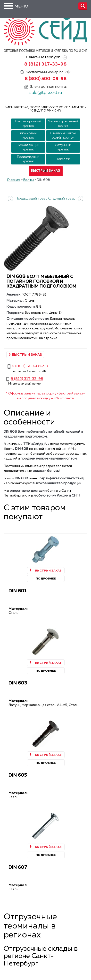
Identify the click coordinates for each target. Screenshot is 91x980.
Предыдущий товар (32, 199)
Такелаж (63, 159)
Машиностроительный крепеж (63, 124)
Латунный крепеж (63, 147)
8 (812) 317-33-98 (46, 64)
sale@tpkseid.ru (46, 93)
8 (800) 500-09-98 (46, 79)
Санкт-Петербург (46, 57)
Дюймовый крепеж (28, 136)
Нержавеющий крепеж (28, 147)
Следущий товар (62, 199)
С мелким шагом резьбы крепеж (63, 136)
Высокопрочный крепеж (28, 124)
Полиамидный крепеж (28, 159)
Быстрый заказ (45, 171)
